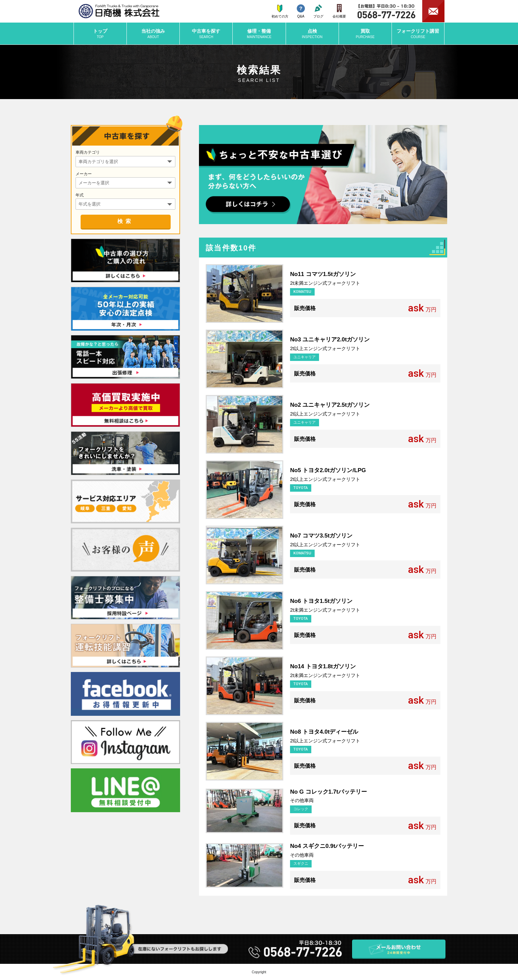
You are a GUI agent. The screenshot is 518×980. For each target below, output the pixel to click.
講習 (418, 34)
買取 (365, 34)
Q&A (301, 11)
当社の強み (153, 34)
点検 (312, 34)
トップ (100, 34)
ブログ (318, 11)
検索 (125, 221)
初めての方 (280, 11)
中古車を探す (206, 34)
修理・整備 (259, 34)
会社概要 (339, 11)
